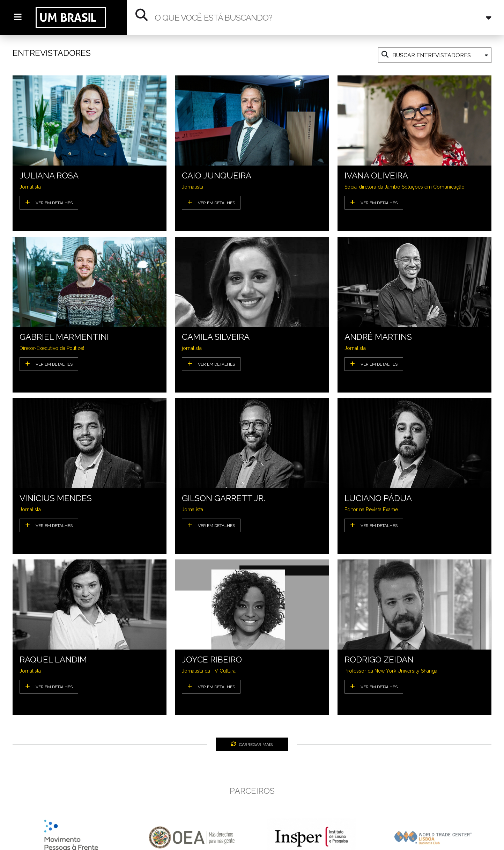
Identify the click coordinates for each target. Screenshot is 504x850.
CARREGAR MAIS (252, 744)
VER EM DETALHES (49, 203)
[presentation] (17, 841)
